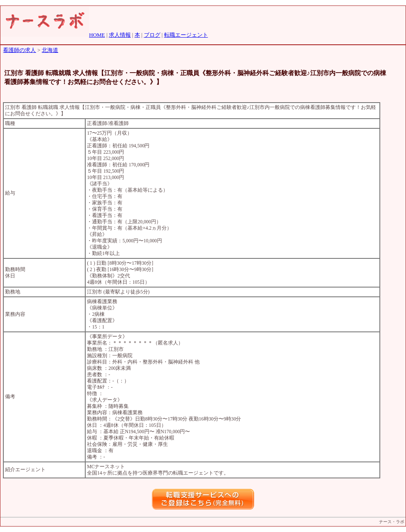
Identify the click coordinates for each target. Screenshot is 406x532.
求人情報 (120, 35)
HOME (97, 35)
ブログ (152, 35)
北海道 (50, 50)
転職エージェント (186, 35)
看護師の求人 (19, 50)
